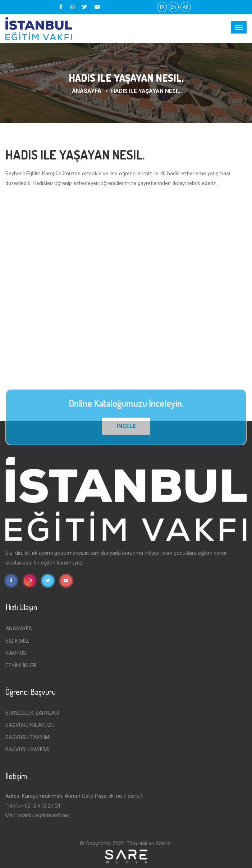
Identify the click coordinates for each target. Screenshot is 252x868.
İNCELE (126, 428)
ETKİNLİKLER (21, 665)
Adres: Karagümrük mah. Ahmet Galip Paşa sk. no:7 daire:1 (74, 796)
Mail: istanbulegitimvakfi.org (38, 815)
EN (174, 7)
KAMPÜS (16, 653)
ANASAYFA (87, 91)
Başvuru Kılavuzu (30, 725)
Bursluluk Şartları (32, 713)
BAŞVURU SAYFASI (28, 750)
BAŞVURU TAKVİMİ (28, 737)
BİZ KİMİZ (17, 641)
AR (186, 7)
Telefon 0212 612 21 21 (33, 806)
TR (162, 7)
